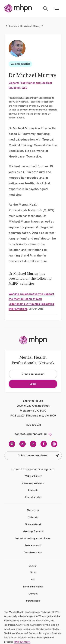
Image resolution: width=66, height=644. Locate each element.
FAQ (33, 580)
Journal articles (33, 497)
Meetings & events (33, 531)
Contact (33, 594)
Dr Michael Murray (30, 26)
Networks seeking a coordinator (33, 538)
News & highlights (33, 587)
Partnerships (33, 601)
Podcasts (33, 490)
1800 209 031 (33, 425)
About (33, 572)
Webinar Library (33, 476)
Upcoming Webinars (33, 483)
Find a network (33, 524)
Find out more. (22, 642)
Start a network (33, 545)
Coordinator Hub (33, 553)
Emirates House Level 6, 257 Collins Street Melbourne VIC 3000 (33, 406)
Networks (33, 517)
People (13, 26)
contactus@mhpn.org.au (31, 434)
